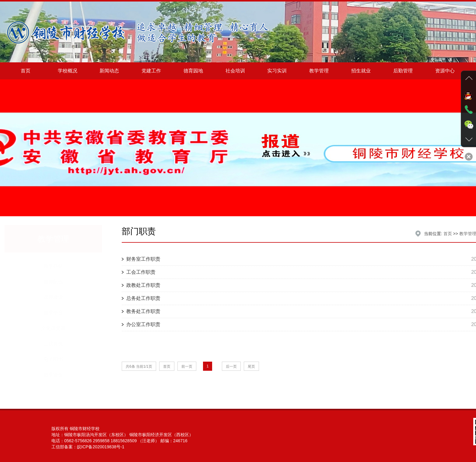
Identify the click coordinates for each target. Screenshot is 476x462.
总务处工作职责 (143, 298)
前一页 (187, 366)
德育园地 (193, 71)
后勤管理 (403, 71)
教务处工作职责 (143, 311)
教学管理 (319, 71)
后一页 (231, 366)
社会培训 (235, 71)
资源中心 (445, 71)
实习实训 (277, 71)
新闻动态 (109, 71)
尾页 (251, 366)
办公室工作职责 (143, 324)
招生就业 (361, 71)
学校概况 (68, 71)
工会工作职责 (141, 272)
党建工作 (151, 71)
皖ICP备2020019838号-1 (101, 447)
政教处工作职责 (143, 285)
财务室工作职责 (143, 259)
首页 (26, 71)
